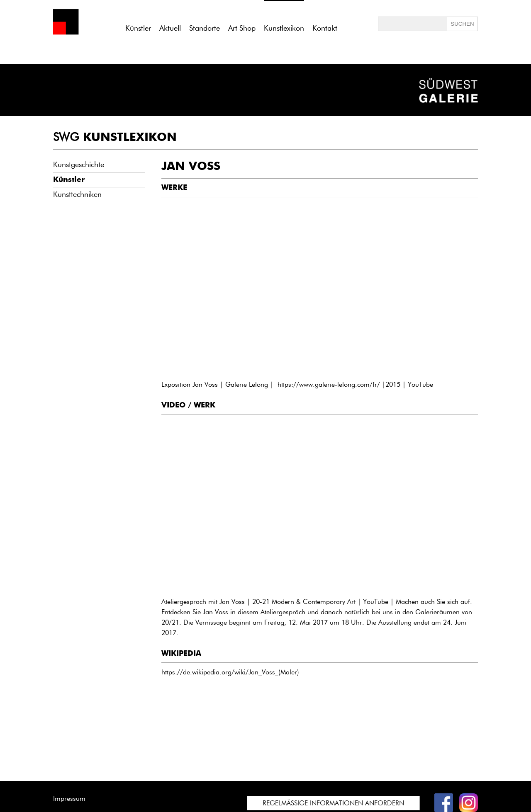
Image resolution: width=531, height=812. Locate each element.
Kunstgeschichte (79, 165)
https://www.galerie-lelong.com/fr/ (329, 384)
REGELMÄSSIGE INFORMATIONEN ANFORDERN (333, 803)
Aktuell (170, 28)
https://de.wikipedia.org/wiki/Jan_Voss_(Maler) (230, 672)
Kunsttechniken (77, 194)
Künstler (138, 28)
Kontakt (325, 28)
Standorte (205, 28)
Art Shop (242, 28)
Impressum (69, 799)
